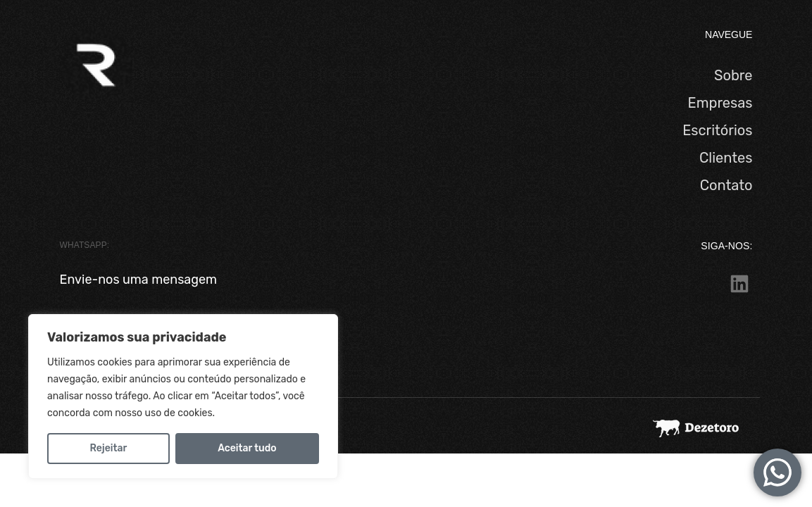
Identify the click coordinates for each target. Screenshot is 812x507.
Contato (726, 185)
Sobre (733, 75)
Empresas (720, 103)
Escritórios (717, 130)
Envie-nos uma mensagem (139, 280)
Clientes (726, 158)
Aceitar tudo (247, 448)
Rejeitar (108, 448)
